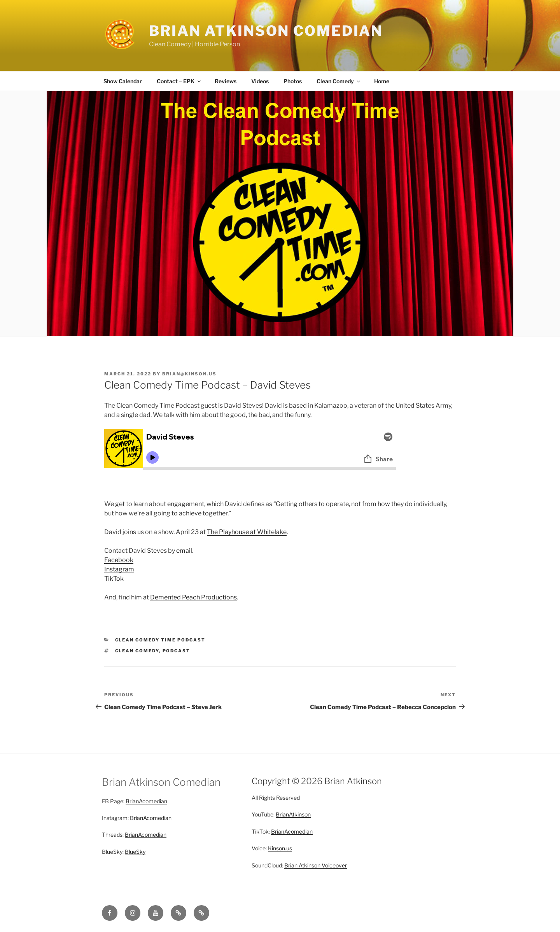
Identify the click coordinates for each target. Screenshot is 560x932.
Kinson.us (280, 848)
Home (382, 81)
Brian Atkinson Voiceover (316, 865)
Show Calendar (123, 81)
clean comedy (137, 651)
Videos (260, 81)
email (184, 551)
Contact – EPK (179, 81)
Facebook (119, 560)
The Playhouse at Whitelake (247, 532)
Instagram (119, 569)
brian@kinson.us (189, 374)
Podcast (177, 651)
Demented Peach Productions (193, 597)
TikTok (114, 579)
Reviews (226, 81)
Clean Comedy (339, 81)
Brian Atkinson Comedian (266, 31)
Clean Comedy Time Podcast (160, 640)
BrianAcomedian (146, 801)
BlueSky (135, 852)
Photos (293, 81)
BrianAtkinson (293, 814)
